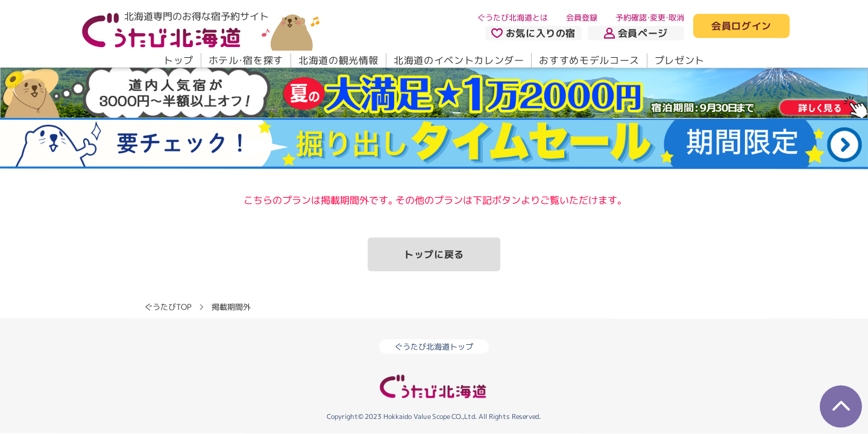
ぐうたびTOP (168, 307)
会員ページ (636, 33)
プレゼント (680, 60)
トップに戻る (434, 254)
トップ (178, 60)
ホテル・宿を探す (246, 60)
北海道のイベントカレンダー (459, 60)
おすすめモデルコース (589, 60)
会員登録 (582, 17)
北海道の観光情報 (338, 60)
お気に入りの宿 (533, 33)
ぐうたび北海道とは (513, 17)
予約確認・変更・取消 (650, 17)
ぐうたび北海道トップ (434, 347)
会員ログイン (741, 27)
